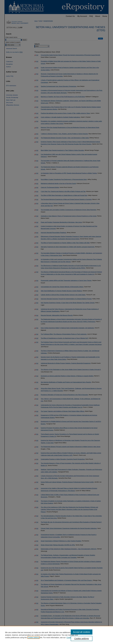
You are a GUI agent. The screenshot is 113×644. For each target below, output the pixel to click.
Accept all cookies (82, 632)
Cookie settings (34, 638)
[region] (56, 635)
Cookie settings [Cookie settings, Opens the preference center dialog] (82, 638)
